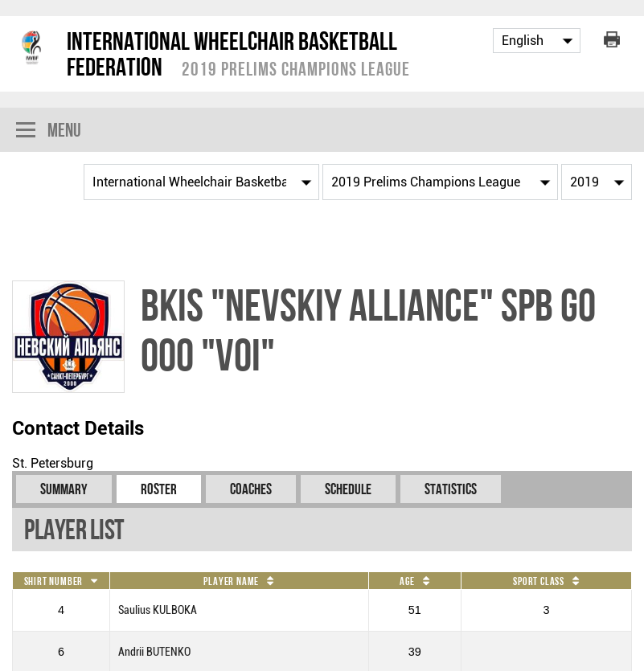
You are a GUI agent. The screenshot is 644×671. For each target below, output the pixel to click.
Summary (64, 489)
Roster (159, 489)
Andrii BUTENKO (154, 652)
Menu (49, 131)
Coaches (251, 489)
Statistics (451, 489)
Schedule (348, 489)
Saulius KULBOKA (158, 610)
